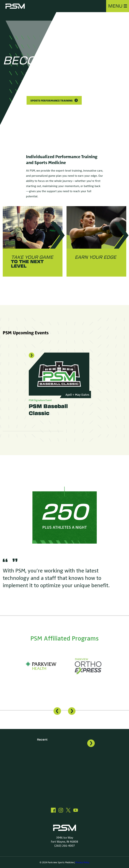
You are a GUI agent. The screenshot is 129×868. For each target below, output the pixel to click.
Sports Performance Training (54, 100)
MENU (118, 6)
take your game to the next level (32, 262)
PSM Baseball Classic (48, 410)
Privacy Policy (82, 862)
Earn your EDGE (95, 257)
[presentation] (57, 711)
